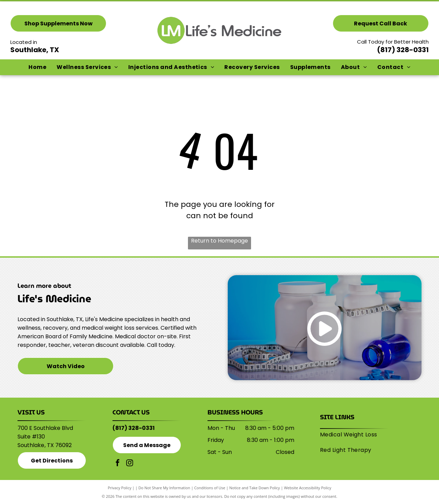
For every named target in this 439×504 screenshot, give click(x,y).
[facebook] (118, 464)
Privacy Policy (120, 488)
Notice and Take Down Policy (255, 488)
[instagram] (130, 464)
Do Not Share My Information (164, 488)
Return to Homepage (219, 241)
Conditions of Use (210, 488)
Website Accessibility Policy (308, 488)
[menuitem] (37, 67)
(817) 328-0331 (403, 50)
